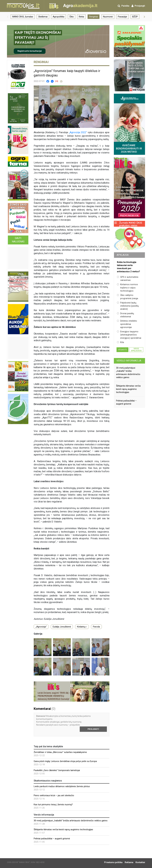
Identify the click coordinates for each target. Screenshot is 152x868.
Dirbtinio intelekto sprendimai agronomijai (127, 324)
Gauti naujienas (18, 240)
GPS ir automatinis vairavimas (128, 279)
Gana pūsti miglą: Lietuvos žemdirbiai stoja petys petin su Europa (65, 761)
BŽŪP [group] (135, 17)
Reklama (129, 862)
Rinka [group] (81, 17)
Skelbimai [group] (43, 17)
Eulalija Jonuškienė (62, 627)
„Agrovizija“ (41, 627)
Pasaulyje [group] (122, 17)
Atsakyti (122, 350)
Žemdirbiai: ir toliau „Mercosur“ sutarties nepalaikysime (60, 752)
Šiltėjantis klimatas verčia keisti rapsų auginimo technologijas (63, 829)
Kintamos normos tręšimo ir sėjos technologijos (127, 288)
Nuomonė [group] (108, 17)
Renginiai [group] (94, 17)
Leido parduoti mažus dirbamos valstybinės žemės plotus (62, 786)
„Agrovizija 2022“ (78, 132)
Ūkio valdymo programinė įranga (128, 297)
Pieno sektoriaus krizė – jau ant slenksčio (54, 795)
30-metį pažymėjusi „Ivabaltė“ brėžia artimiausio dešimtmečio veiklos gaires (71, 821)
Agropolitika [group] (58, 17)
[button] (8, 17)
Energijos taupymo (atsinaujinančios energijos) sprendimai (129, 335)
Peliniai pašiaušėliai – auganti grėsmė (52, 839)
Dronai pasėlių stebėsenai (125, 315)
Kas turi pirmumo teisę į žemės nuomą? (53, 805)
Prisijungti (93, 729)
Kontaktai (140, 862)
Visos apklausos (136, 350)
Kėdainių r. (82, 627)
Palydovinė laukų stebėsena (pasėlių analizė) (128, 306)
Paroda (96, 627)
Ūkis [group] (72, 17)
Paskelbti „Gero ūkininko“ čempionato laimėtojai (57, 770)
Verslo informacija (129, 361)
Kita (120, 342)
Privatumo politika (113, 862)
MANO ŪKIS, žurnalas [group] (23, 17)
